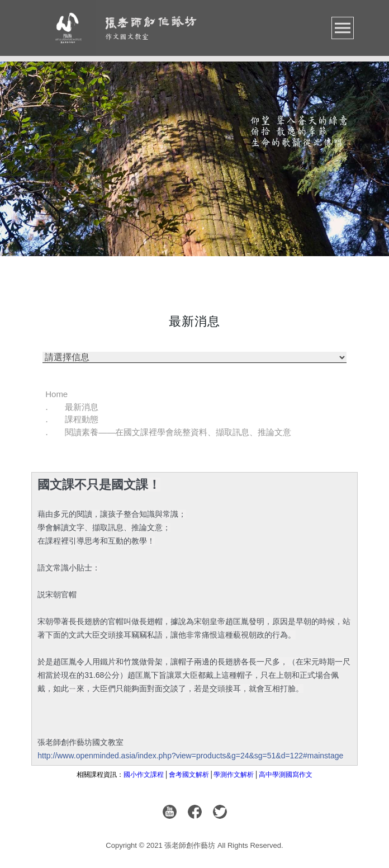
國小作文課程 (144, 775)
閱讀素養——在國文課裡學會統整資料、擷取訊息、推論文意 (178, 432)
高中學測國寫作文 (286, 775)
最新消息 (82, 407)
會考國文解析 (189, 775)
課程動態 (82, 419)
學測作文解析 (234, 775)
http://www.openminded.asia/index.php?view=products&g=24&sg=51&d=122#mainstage (190, 756)
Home (56, 394)
